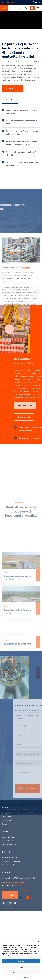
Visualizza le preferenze (21, 973)
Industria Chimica (8, 912)
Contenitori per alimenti (10, 936)
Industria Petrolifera (9, 908)
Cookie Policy (16, 977)
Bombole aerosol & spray (10, 928)
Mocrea (26, 890)
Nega (21, 967)
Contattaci (10, 100)
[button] (39, 941)
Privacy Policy (26, 977)
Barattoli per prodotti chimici (12, 932)
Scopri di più (12, 88)
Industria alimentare (9, 915)
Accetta (21, 961)
